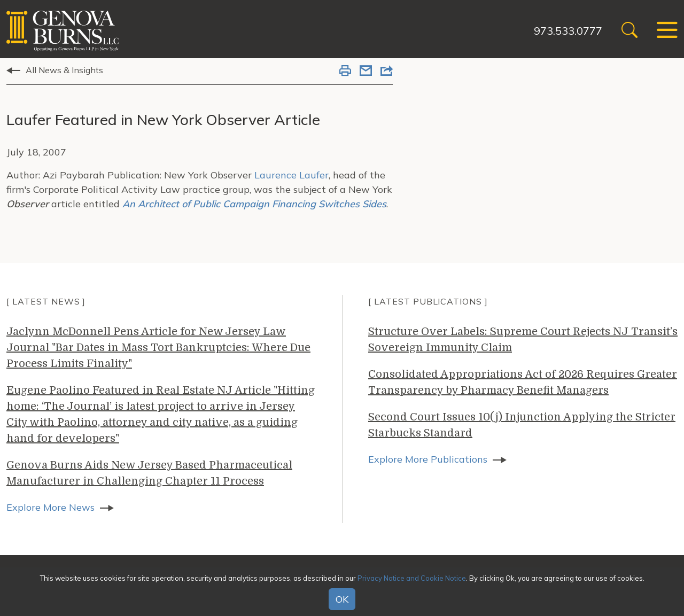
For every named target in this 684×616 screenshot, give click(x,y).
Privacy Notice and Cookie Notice (412, 578)
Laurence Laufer (292, 175)
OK (342, 599)
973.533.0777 (568, 31)
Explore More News (50, 507)
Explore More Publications (428, 459)
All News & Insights (64, 70)
